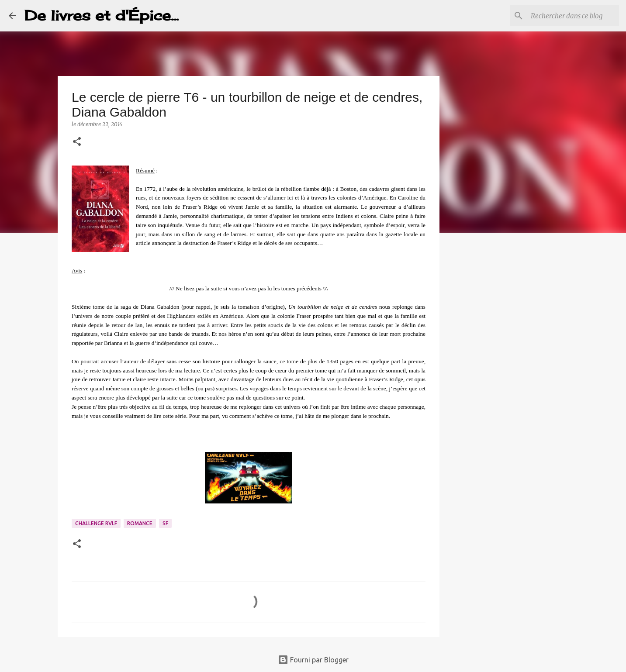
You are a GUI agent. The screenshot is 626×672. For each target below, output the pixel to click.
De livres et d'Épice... (102, 16)
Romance (140, 523)
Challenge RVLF (96, 523)
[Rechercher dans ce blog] (573, 16)
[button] (77, 142)
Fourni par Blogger (313, 660)
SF (165, 523)
